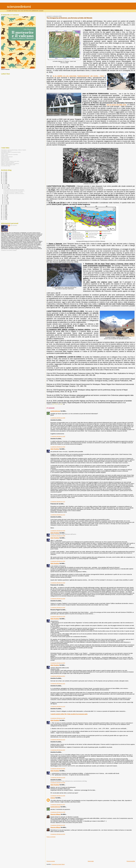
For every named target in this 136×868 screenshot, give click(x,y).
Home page (91, 861)
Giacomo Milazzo (56, 814)
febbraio (6, 203)
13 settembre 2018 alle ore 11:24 (58, 706)
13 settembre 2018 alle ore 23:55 (58, 796)
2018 (4, 183)
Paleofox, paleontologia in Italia (8, 165)
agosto (5, 195)
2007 (4, 219)
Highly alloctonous (5, 159)
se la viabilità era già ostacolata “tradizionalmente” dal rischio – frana (78, 76)
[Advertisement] (60, 848)
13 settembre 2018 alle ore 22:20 (58, 778)
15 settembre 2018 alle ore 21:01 (58, 825)
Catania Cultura (5, 153)
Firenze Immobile (5, 158)
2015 (4, 208)
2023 (4, 176)
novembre (6, 186)
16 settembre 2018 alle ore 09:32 (58, 834)
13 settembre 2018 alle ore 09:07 (58, 663)
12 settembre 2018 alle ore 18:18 (58, 583)
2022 (4, 178)
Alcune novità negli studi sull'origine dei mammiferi (14, 190)
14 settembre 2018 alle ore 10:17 (58, 805)
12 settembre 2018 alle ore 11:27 (58, 502)
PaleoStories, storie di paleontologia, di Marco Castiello (14, 150)
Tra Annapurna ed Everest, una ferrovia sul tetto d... (14, 194)
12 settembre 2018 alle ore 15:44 (58, 531)
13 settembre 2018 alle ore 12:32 (58, 740)
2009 (4, 216)
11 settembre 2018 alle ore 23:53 (58, 447)
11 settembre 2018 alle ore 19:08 (58, 418)
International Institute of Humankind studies (11, 152)
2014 (4, 209)
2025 (4, 174)
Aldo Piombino (55, 449)
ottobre (5, 187)
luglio (5, 196)
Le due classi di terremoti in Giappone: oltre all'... (13, 192)
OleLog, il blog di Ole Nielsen (8, 162)
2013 (4, 211)
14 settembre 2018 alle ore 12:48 (58, 812)
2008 (4, 218)
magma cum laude (5, 160)
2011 (4, 213)
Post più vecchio (131, 861)
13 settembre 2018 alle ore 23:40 (58, 783)
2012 (4, 212)
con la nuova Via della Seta (116, 105)
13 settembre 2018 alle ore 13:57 (58, 750)
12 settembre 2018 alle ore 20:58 (58, 599)
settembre (6, 188)
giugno (5, 197)
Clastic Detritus (5, 156)
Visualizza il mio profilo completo (9, 250)
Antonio (53, 798)
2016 (4, 207)
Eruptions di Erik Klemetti (7, 157)
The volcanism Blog (6, 166)
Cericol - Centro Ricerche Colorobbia (9, 154)
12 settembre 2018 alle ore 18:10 (58, 561)
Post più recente (51, 861)
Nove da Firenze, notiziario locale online (10, 161)
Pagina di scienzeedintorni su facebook (10, 164)
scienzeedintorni (19, 7)
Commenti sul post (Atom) (58, 864)
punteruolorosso (55, 411)
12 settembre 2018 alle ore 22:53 (58, 608)
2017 (4, 205)
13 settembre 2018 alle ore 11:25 (58, 718)
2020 (4, 180)
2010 (4, 215)
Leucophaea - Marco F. (6, 151)
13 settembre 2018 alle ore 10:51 (58, 684)
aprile (5, 200)
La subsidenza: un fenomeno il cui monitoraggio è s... (14, 191)
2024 (4, 175)
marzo (5, 201)
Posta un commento (51, 837)
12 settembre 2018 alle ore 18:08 (58, 536)
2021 (4, 179)
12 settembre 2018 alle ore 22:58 (58, 617)
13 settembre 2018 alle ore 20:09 (58, 769)
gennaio (6, 204)
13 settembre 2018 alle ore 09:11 (58, 676)
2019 (4, 182)
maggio (6, 199)
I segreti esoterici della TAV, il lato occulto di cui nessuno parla (69, 714)
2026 (4, 172)
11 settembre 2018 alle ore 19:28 (58, 436)
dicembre (6, 185)
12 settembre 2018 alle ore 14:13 (58, 515)
